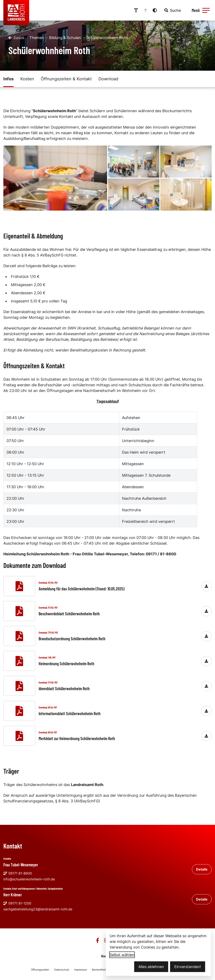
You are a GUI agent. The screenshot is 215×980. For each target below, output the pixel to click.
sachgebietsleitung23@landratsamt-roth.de (38, 909)
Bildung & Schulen (65, 38)
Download (108, 79)
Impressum (81, 970)
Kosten (27, 79)
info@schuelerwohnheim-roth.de (29, 879)
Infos (9, 79)
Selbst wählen (122, 955)
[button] (206, 10)
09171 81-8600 (18, 873)
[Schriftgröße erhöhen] (136, 10)
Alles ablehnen (151, 967)
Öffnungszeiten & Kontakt (66, 79)
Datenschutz (62, 970)
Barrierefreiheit (101, 970)
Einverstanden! (188, 967)
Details (202, 869)
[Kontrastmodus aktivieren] (155, 10)
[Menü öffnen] (200, 10)
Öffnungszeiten (40, 970)
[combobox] (172, 10)
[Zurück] (16, 38)
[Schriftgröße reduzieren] (146, 10)
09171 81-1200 (17, 903)
